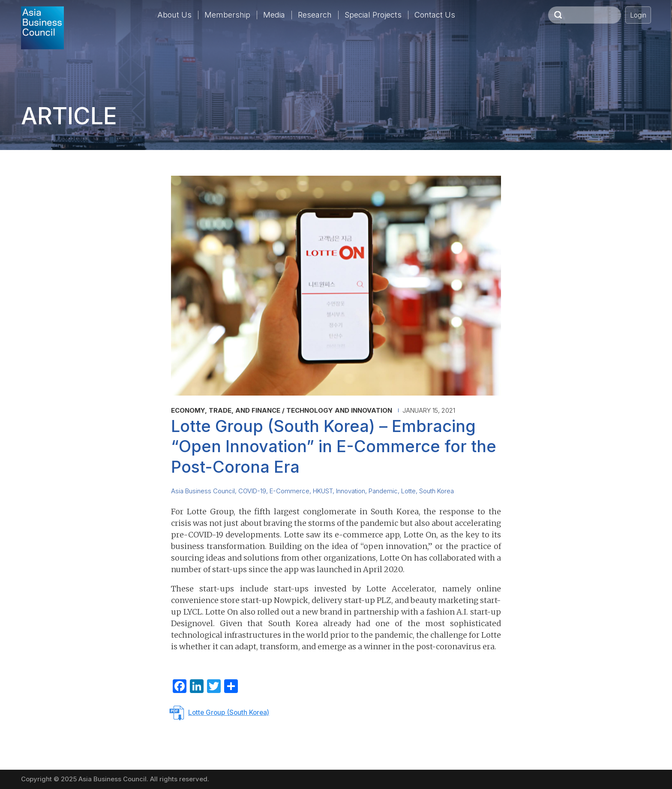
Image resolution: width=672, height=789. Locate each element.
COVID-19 (252, 491)
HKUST (323, 491)
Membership (227, 15)
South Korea (436, 491)
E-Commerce (289, 491)
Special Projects (373, 15)
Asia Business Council (203, 491)
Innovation (351, 491)
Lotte (408, 491)
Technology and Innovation (339, 410)
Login (638, 15)
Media (274, 15)
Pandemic (383, 491)
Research (315, 15)
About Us (174, 15)
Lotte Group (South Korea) (229, 712)
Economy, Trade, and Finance (226, 410)
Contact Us (435, 15)
